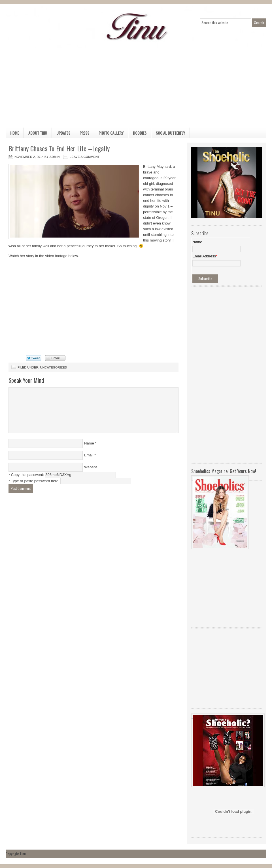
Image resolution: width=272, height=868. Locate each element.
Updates (63, 133)
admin (54, 157)
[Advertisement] (125, 88)
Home (15, 133)
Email (89, 455)
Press (84, 133)
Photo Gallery (111, 133)
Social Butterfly (170, 133)
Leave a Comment (84, 157)
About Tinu (38, 133)
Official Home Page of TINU (48, 27)
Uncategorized (53, 367)
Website (91, 467)
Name (89, 443)
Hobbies (140, 133)
